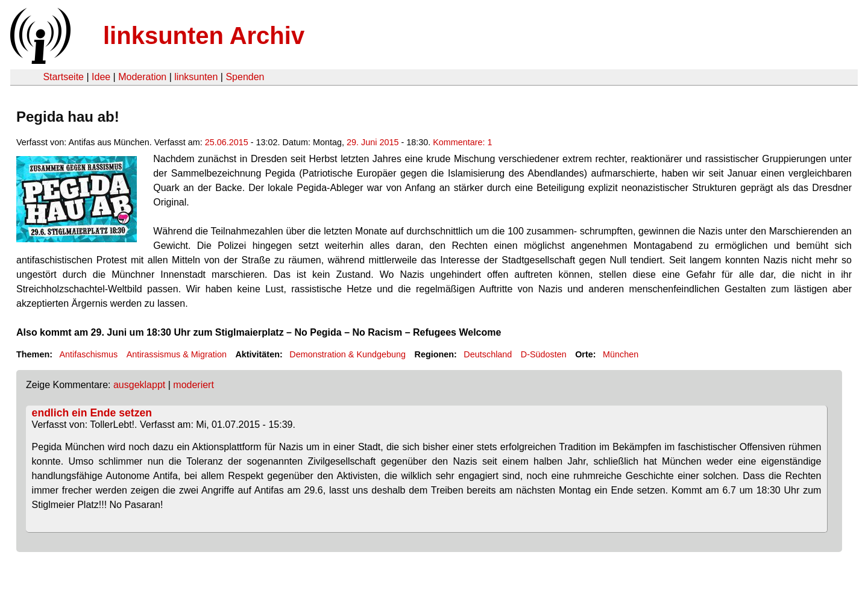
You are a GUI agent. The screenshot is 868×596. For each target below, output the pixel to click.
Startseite (63, 77)
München (621, 354)
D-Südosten (544, 354)
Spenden (245, 77)
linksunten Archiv (204, 36)
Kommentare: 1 (462, 142)
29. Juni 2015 (373, 142)
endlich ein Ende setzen (92, 413)
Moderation (142, 77)
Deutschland (488, 354)
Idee (101, 77)
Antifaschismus (88, 354)
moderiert (193, 385)
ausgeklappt (139, 385)
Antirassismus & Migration (177, 354)
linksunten (196, 77)
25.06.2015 (227, 142)
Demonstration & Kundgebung (348, 354)
